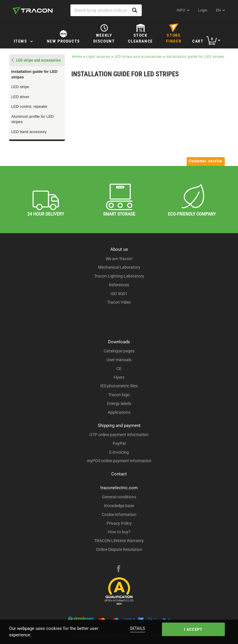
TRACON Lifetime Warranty (119, 541)
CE (119, 369)
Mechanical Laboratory (119, 267)
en (218, 10)
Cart (198, 41)
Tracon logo (119, 395)
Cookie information (119, 514)
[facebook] (119, 569)
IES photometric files (119, 386)
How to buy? (119, 532)
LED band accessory (29, 132)
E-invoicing (119, 452)
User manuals (119, 360)
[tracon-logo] (33, 11)
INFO (181, 10)
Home (77, 57)
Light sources (98, 57)
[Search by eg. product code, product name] (106, 10)
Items (21, 41)
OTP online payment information (119, 435)
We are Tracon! (119, 259)
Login (203, 10)
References (119, 285)
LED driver (20, 97)
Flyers (119, 377)
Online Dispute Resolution (119, 549)
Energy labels (119, 403)
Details (137, 628)
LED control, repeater (30, 106)
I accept (193, 629)
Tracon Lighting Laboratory (119, 276)
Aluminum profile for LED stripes (33, 119)
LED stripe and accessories (139, 57)
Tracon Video (119, 302)
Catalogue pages (119, 351)
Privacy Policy (119, 523)
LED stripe (20, 87)
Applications (119, 412)
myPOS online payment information (119, 461)
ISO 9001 (119, 294)
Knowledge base (119, 506)
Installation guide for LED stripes (34, 74)
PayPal (119, 443)
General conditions (119, 497)
